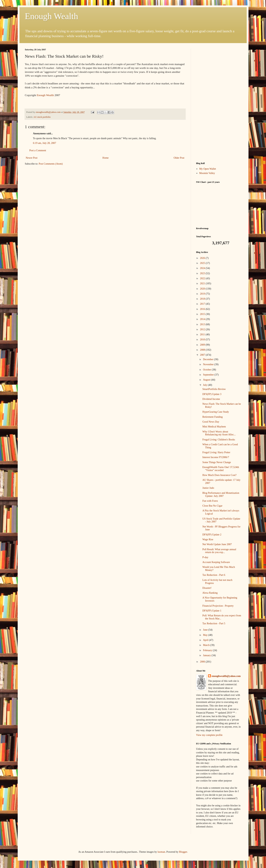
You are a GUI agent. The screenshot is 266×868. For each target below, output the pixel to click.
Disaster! (207, 588)
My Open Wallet (208, 169)
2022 (203, 278)
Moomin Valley (207, 173)
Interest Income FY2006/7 (216, 457)
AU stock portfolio (42, 117)
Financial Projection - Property (218, 606)
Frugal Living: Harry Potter (216, 452)
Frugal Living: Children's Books (219, 440)
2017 (203, 304)
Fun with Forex (210, 501)
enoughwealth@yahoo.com (226, 676)
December (209, 359)
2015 (203, 314)
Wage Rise (208, 539)
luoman (161, 852)
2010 (203, 340)
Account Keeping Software (216, 562)
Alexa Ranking (210, 593)
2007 (203, 355)
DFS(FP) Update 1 (212, 611)
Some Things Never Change (217, 462)
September (209, 375)
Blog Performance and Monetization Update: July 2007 (221, 494)
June (206, 630)
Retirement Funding (212, 417)
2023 (203, 273)
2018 (203, 299)
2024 (203, 268)
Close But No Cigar (212, 506)
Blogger (183, 852)
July (205, 385)
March (207, 645)
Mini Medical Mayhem (214, 427)
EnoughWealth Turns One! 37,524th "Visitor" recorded (221, 469)
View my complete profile (209, 735)
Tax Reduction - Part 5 (214, 623)
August (207, 380)
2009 (203, 345)
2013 (203, 324)
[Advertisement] (219, 103)
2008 (203, 350)
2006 (203, 662)
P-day (205, 557)
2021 (203, 283)
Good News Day (211, 422)
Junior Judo (208, 488)
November (209, 364)
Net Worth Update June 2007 (217, 544)
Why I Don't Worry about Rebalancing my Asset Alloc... (219, 433)
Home (106, 158)
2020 (203, 289)
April (206, 640)
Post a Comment (38, 150)
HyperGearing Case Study (216, 412)
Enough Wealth (52, 16)
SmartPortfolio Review (214, 389)
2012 (203, 329)
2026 (203, 258)
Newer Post (32, 158)
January (207, 655)
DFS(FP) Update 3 (212, 394)
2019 (203, 294)
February (208, 650)
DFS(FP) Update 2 (212, 535)
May (206, 635)
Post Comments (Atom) (51, 164)
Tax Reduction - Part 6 (214, 575)
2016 (203, 309)
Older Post (179, 158)
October (207, 370)
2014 (203, 319)
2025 (203, 263)
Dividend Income (211, 399)
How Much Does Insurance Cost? (219, 475)
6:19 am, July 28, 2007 (45, 143)
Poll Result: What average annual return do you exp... (219, 551)
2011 (203, 334)
